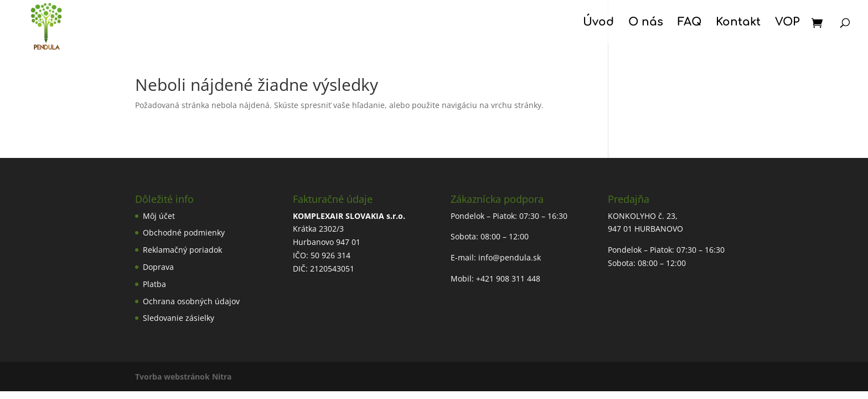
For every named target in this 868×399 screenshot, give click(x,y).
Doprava (158, 267)
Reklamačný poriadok (182, 250)
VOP (787, 23)
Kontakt (738, 23)
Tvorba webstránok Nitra (183, 377)
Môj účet (159, 216)
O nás (646, 23)
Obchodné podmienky (184, 232)
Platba (154, 284)
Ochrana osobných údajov (191, 301)
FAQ (689, 23)
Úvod (598, 23)
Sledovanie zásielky (179, 318)
